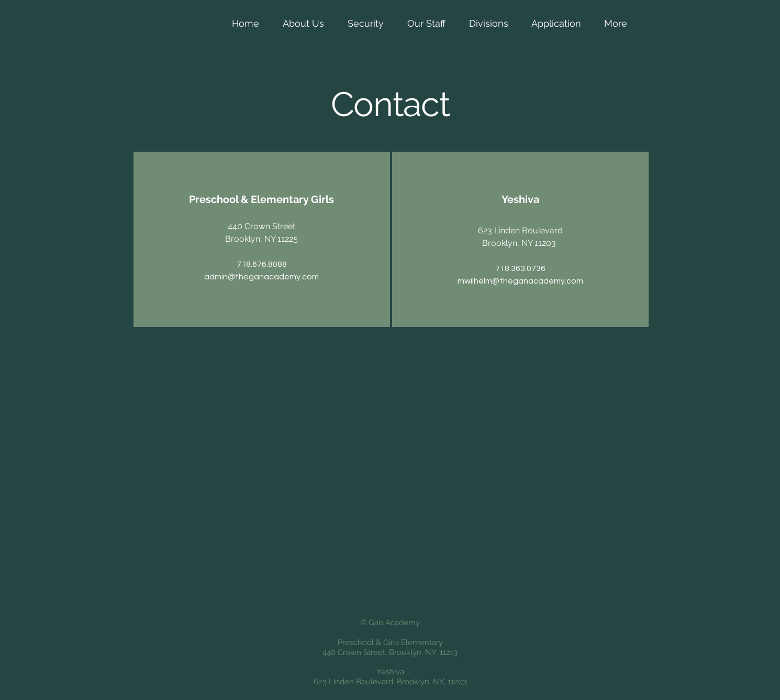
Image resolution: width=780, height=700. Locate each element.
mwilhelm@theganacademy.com (520, 281)
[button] (303, 24)
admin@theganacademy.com (261, 277)
